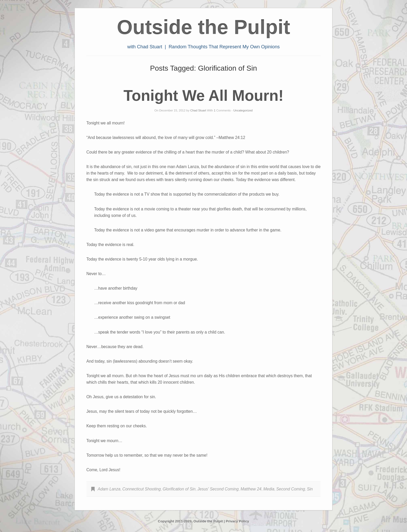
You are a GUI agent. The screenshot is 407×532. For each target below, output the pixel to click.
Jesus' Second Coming (218, 489)
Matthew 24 (251, 489)
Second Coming (291, 489)
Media (269, 489)
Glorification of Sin (179, 489)
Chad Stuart (198, 110)
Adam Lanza (109, 489)
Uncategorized (243, 110)
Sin (310, 489)
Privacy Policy (238, 521)
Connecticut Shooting (141, 489)
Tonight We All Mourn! (203, 95)
